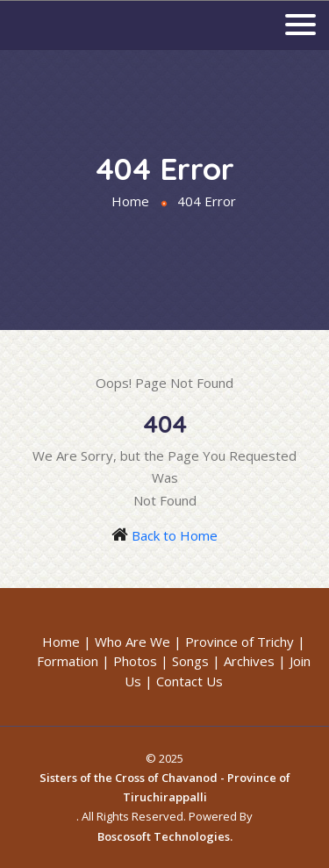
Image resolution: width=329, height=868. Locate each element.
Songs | (196, 661)
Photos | (141, 661)
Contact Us (190, 681)
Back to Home (175, 535)
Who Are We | (138, 642)
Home (130, 201)
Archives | (255, 661)
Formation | (73, 661)
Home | (67, 642)
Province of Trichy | (245, 642)
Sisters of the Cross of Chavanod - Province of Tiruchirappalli (165, 787)
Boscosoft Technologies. (165, 836)
